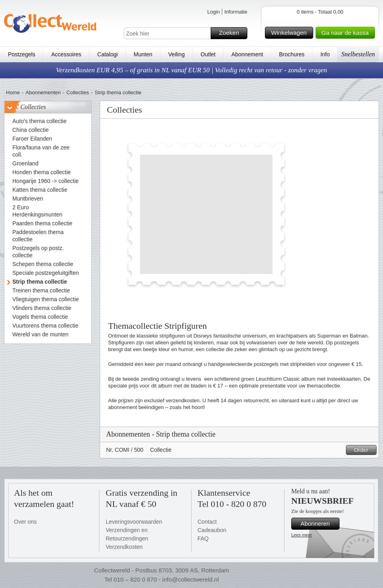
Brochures (292, 54)
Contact (207, 522)
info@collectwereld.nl (191, 579)
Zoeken (232, 33)
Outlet (208, 54)
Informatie (236, 12)
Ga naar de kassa (347, 33)
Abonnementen (43, 92)
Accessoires (66, 54)
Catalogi (108, 54)
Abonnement (247, 54)
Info (325, 54)
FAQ (203, 538)
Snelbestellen (358, 54)
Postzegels (22, 54)
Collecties (78, 92)
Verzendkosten (124, 547)
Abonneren (319, 524)
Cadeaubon (212, 530)
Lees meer (302, 535)
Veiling (177, 54)
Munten (143, 54)
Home (13, 92)
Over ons (25, 522)
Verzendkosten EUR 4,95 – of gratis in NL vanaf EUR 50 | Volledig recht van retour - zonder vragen (191, 70)
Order (364, 450)
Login (213, 12)
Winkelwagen (291, 33)
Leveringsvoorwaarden (134, 522)
